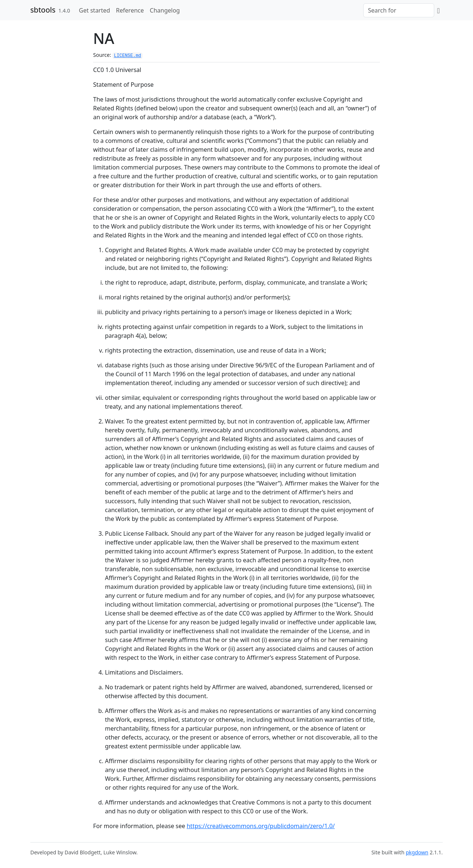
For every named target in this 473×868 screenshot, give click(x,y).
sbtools (43, 10)
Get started (95, 10)
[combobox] (399, 10)
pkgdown (417, 852)
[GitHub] (438, 10)
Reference (130, 10)
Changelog (165, 10)
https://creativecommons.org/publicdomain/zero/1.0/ (261, 826)
